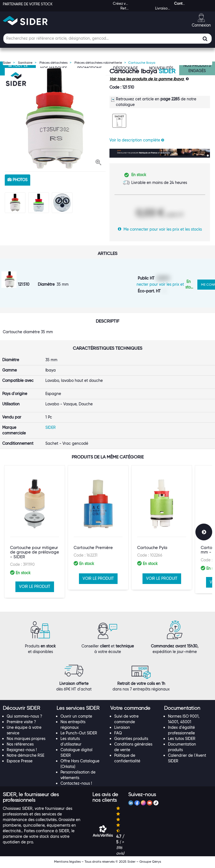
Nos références (20, 746)
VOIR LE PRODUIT (35, 595)
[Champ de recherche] (107, 39)
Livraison (122, 729)
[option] (55, 118)
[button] (98, 163)
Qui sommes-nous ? (24, 718)
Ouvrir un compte (76, 718)
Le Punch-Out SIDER (79, 735)
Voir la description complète (137, 140)
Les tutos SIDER (182, 740)
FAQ (118, 735)
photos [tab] (17, 180)
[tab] (27, 710)
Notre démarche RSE (25, 757)
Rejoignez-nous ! (22, 751)
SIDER (167, 71)
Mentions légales (67, 863)
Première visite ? (21, 723)
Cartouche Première (93, 556)
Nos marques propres (26, 740)
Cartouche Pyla (152, 556)
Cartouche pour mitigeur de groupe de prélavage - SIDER (35, 561)
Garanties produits (131, 740)
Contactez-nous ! (76, 785)
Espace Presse (20, 763)
